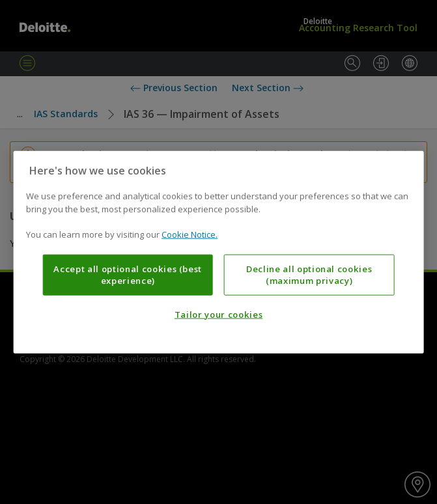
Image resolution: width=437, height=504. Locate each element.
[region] (218, 252)
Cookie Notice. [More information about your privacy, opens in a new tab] (190, 234)
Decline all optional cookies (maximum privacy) (309, 274)
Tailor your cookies (218, 315)
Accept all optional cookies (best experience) (128, 274)
